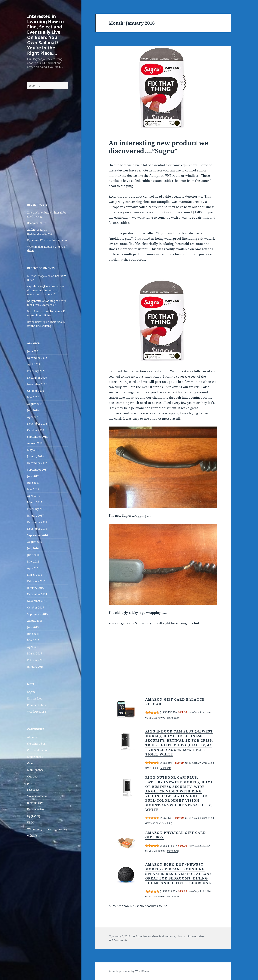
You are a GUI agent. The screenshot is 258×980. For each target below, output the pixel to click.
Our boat (33, 777)
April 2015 (34, 647)
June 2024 (33, 351)
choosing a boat (37, 744)
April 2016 (34, 568)
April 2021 (34, 364)
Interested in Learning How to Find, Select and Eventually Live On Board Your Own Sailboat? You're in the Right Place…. (45, 35)
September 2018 (37, 437)
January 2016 (35, 588)
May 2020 (33, 397)
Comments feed (37, 705)
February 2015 (36, 660)
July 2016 (33, 548)
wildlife (32, 836)
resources (33, 790)
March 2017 (35, 502)
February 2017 (36, 509)
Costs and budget (38, 750)
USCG (31, 822)
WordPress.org (37, 712)
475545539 (168, 712)
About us (33, 737)
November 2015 (37, 601)
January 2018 (35, 456)
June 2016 (33, 555)
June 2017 (33, 483)
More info (172, 718)
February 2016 (36, 581)
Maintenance (35, 770)
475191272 (168, 891)
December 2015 (37, 594)
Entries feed (35, 698)
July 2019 (33, 410)
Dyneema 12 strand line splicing (47, 240)
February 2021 (36, 371)
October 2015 (36, 608)
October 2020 (36, 391)
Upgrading (34, 816)
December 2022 (37, 358)
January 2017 (35, 516)
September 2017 (37, 470)
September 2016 (37, 535)
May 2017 (33, 489)
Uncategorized (36, 809)
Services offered (37, 796)
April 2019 (34, 417)
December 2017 (37, 463)
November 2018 (37, 424)
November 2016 (37, 529)
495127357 (168, 846)
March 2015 (35, 653)
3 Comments (119, 940)
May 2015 (33, 640)
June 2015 (33, 634)
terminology (35, 803)
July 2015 (33, 627)
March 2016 (35, 575)
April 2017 (34, 496)
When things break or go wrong (47, 829)
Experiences (35, 757)
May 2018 (33, 450)
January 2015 (35, 667)
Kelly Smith (34, 301)
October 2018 (36, 430)
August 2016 (35, 542)
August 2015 (35, 621)
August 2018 (35, 443)
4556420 (167, 818)
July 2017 (33, 476)
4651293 (167, 763)
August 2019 (35, 404)
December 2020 (37, 378)
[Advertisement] (48, 152)
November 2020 (37, 384)
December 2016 (37, 522)
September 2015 (37, 614)
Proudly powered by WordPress (129, 971)
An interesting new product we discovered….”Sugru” (158, 147)
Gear (30, 763)
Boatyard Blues (37, 223)
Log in (31, 692)
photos (31, 783)
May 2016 (33, 562)
